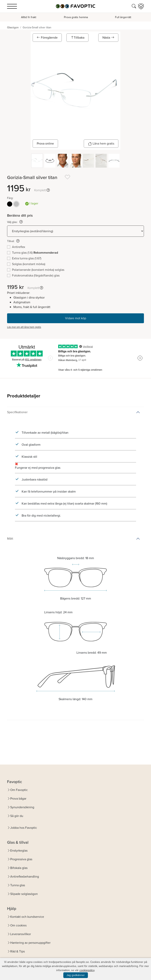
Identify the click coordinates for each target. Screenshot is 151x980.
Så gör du (17, 816)
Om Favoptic (19, 790)
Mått (10, 539)
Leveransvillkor (21, 934)
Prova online (45, 143)
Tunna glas (18, 885)
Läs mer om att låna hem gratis (24, 327)
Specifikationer (17, 412)
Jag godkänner (76, 975)
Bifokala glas (19, 868)
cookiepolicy (87, 970)
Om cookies (18, 925)
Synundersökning (22, 807)
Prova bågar (18, 799)
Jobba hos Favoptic (24, 828)
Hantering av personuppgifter (30, 943)
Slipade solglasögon (24, 894)
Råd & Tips (17, 951)
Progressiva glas (21, 859)
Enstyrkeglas (19, 851)
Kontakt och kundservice (27, 917)
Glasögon (13, 27)
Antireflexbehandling (25, 877)
